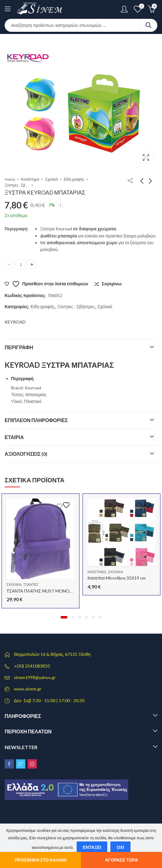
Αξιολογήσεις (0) (26, 454)
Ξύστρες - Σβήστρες (17, 185)
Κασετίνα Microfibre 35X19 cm (117, 578)
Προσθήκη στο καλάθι (40, 860)
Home (10, 179)
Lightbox (146, 157)
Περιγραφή (19, 347)
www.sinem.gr (28, 689)
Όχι (120, 847)
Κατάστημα (30, 179)
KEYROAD (15, 322)
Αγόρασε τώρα (122, 860)
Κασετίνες (97, 572)
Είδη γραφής (74, 179)
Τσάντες (31, 584)
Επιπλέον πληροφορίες (36, 420)
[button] (64, 617)
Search (148, 25)
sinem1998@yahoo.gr (35, 677)
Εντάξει (92, 847)
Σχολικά (51, 179)
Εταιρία (14, 437)
